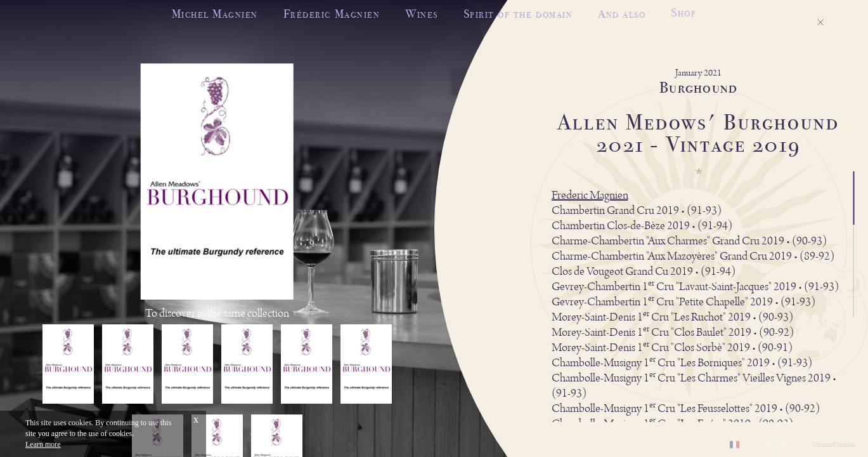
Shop (683, 10)
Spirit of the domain (518, 13)
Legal (776, 444)
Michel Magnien (215, 14)
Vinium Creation (834, 445)
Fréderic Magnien (332, 14)
